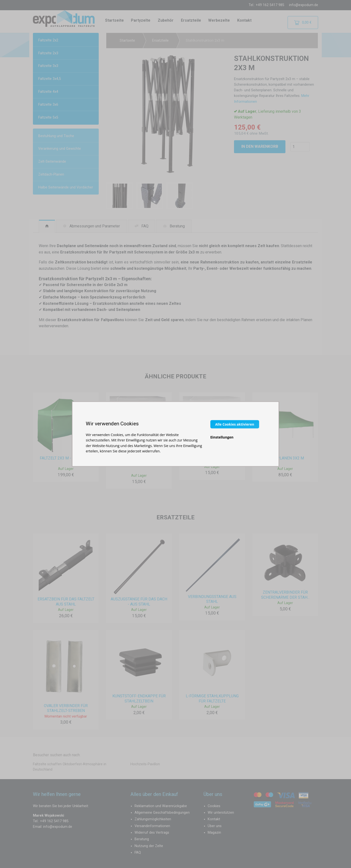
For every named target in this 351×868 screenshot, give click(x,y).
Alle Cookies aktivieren (235, 424)
